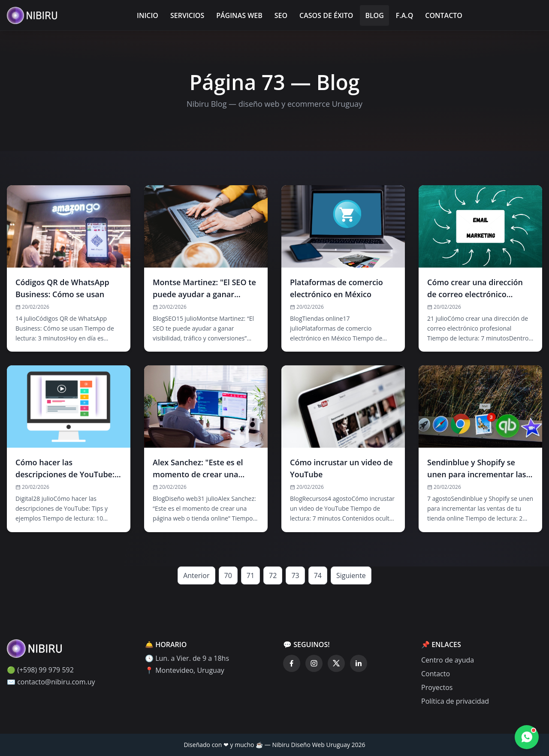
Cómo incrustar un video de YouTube (341, 468)
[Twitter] (336, 663)
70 (228, 575)
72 (273, 575)
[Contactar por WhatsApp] (527, 737)
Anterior (196, 575)
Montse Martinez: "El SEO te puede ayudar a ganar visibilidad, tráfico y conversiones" (204, 289)
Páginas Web (239, 15)
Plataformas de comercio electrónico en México (336, 288)
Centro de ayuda (448, 660)
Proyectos (437, 687)
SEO (281, 15)
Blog (374, 15)
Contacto (444, 15)
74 (318, 575)
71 (250, 575)
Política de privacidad (455, 701)
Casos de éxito (326, 15)
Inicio (148, 15)
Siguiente (351, 575)
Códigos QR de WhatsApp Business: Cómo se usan (62, 288)
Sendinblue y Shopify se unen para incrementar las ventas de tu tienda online (477, 469)
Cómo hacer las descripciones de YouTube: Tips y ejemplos (65, 469)
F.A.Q (404, 15)
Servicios (187, 15)
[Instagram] (314, 663)
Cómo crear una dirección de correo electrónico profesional (475, 289)
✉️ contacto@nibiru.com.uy (51, 682)
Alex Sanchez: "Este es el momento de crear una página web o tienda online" (198, 469)
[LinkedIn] (359, 663)
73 (295, 575)
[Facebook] (292, 663)
